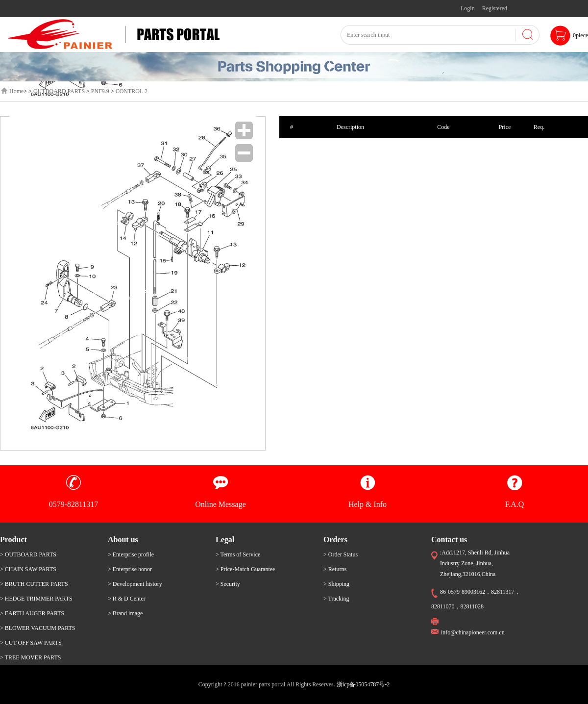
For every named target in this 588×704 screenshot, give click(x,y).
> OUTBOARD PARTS (28, 554)
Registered (495, 8)
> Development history (135, 584)
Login (468, 8)
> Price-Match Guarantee (245, 569)
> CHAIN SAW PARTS (28, 569)
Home (16, 91)
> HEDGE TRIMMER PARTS (36, 599)
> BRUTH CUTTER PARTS (34, 584)
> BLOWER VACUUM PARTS (38, 628)
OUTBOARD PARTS (59, 91)
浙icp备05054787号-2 (363, 684)
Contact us (449, 540)
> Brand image (125, 613)
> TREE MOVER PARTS (30, 657)
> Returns (335, 569)
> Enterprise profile (131, 554)
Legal (225, 540)
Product (13, 540)
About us (123, 540)
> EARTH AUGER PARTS (32, 613)
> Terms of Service (238, 554)
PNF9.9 (100, 91)
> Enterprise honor (130, 569)
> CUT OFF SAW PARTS (31, 643)
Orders (335, 540)
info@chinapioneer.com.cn (473, 632)
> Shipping (336, 584)
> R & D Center (127, 599)
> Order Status (341, 554)
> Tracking (336, 599)
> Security (228, 584)
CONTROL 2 (132, 91)
